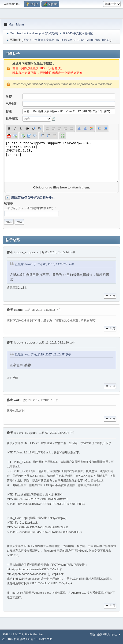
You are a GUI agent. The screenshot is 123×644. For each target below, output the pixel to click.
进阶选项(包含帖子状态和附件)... (33, 197)
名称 (9, 96)
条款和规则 (104, 634)
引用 (110, 296)
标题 (9, 111)
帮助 (92, 634)
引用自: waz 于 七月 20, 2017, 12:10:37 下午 (43, 355)
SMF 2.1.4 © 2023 (13, 634)
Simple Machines (34, 634)
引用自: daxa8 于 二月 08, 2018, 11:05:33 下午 (44, 264)
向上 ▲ (116, 634)
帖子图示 (12, 119)
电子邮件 (12, 104)
